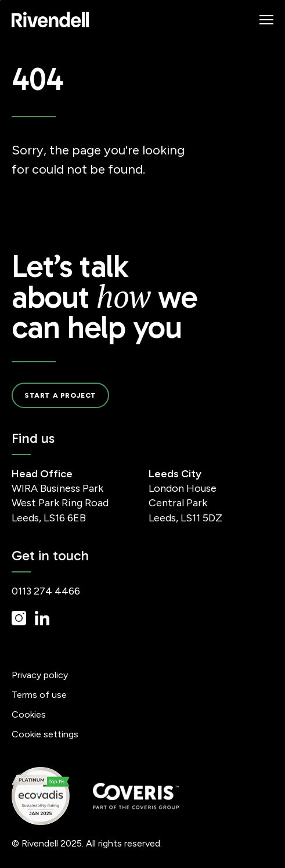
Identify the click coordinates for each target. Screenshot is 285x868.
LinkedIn (42, 618)
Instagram (19, 618)
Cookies (29, 714)
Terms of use (39, 695)
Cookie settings (45, 734)
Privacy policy (40, 675)
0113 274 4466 (46, 591)
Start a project (60, 395)
